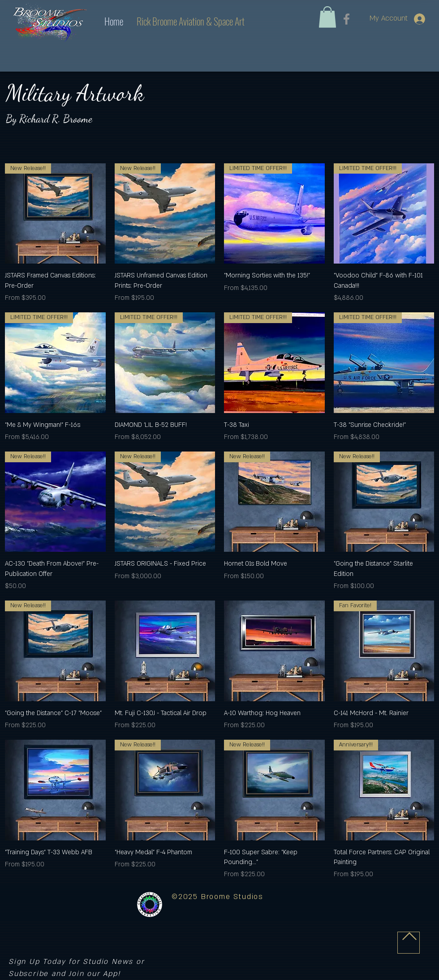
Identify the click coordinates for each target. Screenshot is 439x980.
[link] (327, 17)
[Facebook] (346, 19)
